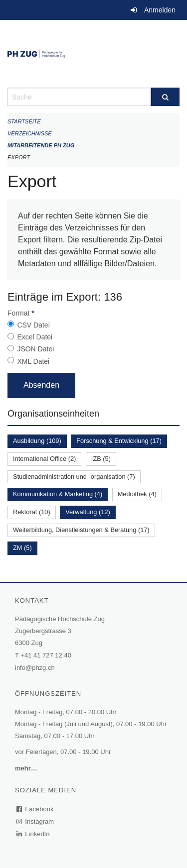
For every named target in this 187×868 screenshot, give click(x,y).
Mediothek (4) (137, 494)
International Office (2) (44, 459)
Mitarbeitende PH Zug (41, 145)
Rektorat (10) (32, 512)
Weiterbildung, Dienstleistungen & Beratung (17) (81, 530)
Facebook (35, 809)
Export (19, 157)
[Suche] (166, 97)
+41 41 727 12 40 (46, 655)
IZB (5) (101, 459)
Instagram (36, 821)
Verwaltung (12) (88, 512)
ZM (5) (22, 548)
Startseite (24, 121)
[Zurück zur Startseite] (93, 54)
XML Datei (33, 361)
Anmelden (160, 10)
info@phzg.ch (35, 668)
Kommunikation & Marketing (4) (58, 494)
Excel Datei (35, 337)
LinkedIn (33, 834)
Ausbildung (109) (37, 441)
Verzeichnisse (30, 133)
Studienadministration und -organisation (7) (74, 477)
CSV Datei (33, 325)
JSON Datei (35, 349)
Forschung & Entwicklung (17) (119, 441)
